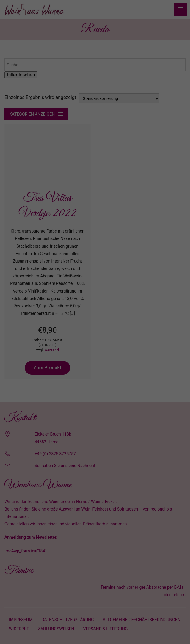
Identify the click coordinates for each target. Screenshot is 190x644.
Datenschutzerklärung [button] (98, 398)
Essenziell (33, 330)
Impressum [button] (124, 398)
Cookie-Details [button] (69, 398)
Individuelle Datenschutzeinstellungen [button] (95, 386)
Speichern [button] (95, 368)
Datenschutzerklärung (65, 310)
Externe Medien (148, 330)
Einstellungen (32, 316)
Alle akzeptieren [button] (95, 351)
